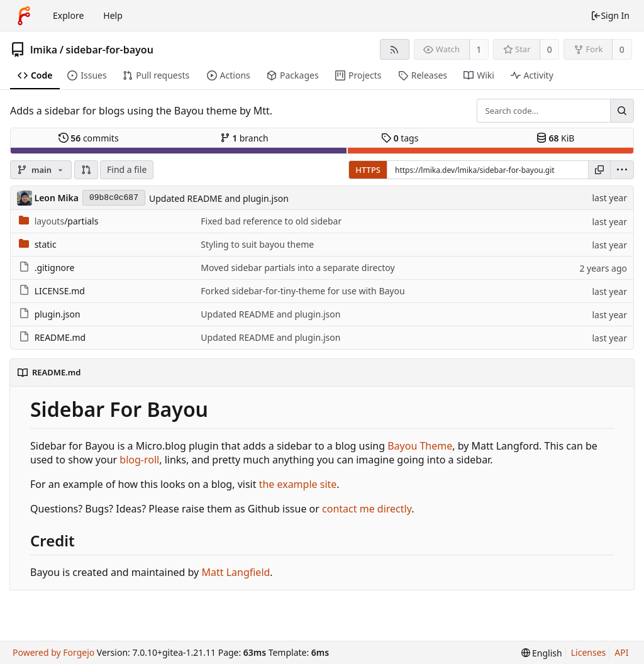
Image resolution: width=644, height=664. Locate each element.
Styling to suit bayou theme (257, 244)
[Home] (24, 16)
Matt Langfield (236, 572)
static (46, 244)
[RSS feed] (395, 49)
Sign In (610, 15)
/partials (67, 221)
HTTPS (368, 170)
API (621, 652)
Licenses (589, 652)
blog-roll (139, 460)
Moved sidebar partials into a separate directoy (297, 268)
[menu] (622, 170)
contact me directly (367, 509)
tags (400, 138)
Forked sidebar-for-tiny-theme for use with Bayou (303, 291)
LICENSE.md (60, 291)
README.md (60, 337)
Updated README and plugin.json (219, 198)
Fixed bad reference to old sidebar (271, 221)
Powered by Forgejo (53, 652)
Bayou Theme (420, 446)
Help (113, 15)
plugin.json (58, 314)
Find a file (127, 169)
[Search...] (622, 111)
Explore (68, 15)
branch (244, 138)
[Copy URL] (599, 170)
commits (89, 138)
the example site (298, 484)
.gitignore (55, 268)
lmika (44, 50)
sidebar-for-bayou (110, 50)
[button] (86, 170)
